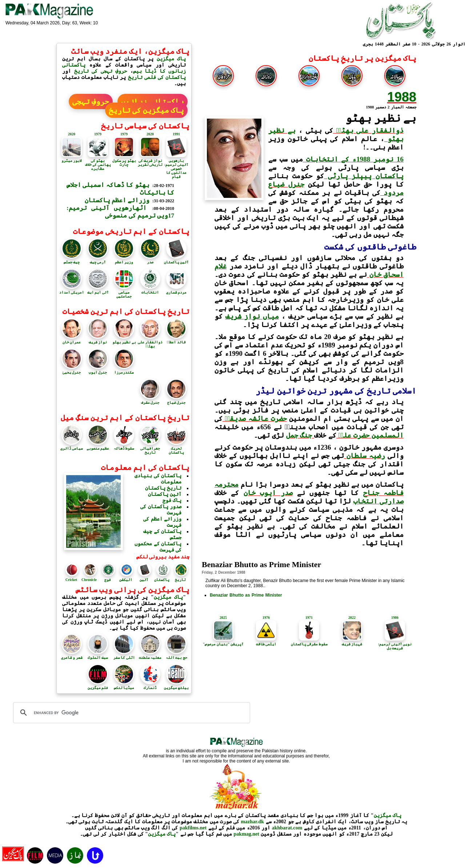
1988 (402, 97)
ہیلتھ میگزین (177, 686)
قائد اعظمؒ (176, 340)
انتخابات (150, 290)
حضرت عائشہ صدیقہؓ (255, 419)
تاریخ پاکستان (163, 488)
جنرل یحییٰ (72, 370)
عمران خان (72, 340)
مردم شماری (177, 290)
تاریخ (180, 580)
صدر (150, 260)
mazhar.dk (252, 822)
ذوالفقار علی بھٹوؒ (368, 130)
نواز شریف (98, 340)
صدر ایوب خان (268, 493)
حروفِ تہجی (91, 101)
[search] (131, 713)
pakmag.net (246, 834)
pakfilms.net (193, 828)
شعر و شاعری (72, 656)
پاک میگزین (171, 59)
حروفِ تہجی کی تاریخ (101, 71)
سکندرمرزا (124, 370)
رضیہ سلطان (364, 456)
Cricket (71, 580)
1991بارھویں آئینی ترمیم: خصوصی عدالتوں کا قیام (176, 155)
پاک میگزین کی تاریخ (146, 110)
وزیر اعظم (124, 260)
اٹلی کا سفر (124, 656)
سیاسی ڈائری (72, 446)
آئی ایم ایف (98, 290)
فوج (108, 580)
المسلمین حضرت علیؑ (370, 435)
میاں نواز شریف (252, 316)
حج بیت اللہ (177, 656)
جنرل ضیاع (176, 401)
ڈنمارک (150, 686)
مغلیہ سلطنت (150, 656)
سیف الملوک (98, 656)
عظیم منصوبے (98, 446)
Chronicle (89, 580)
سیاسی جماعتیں (124, 292)
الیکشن (126, 580)
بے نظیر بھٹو (124, 340)
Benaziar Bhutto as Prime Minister (246, 595)
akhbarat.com (287, 828)
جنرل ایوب (98, 370)
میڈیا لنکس (124, 686)
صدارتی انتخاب (378, 501)
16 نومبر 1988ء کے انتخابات (353, 159)
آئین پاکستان (177, 260)
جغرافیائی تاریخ (150, 448)
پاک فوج (172, 500)
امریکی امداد (72, 290)
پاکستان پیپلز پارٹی (364, 176)
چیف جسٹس (72, 260)
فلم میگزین (98, 686)
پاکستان (162, 580)
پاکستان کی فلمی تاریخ (156, 77)
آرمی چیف (98, 260)
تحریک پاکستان (176, 448)
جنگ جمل (300, 435)
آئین (144, 580)
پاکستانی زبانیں (153, 101)
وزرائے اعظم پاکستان (117, 200)
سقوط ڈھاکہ (124, 446)
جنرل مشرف (150, 401)
